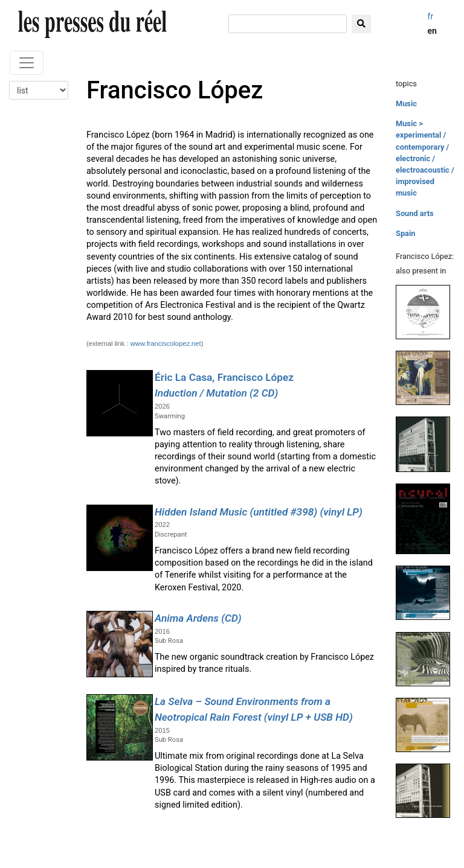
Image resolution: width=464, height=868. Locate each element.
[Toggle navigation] (27, 63)
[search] (288, 24)
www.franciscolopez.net (166, 343)
